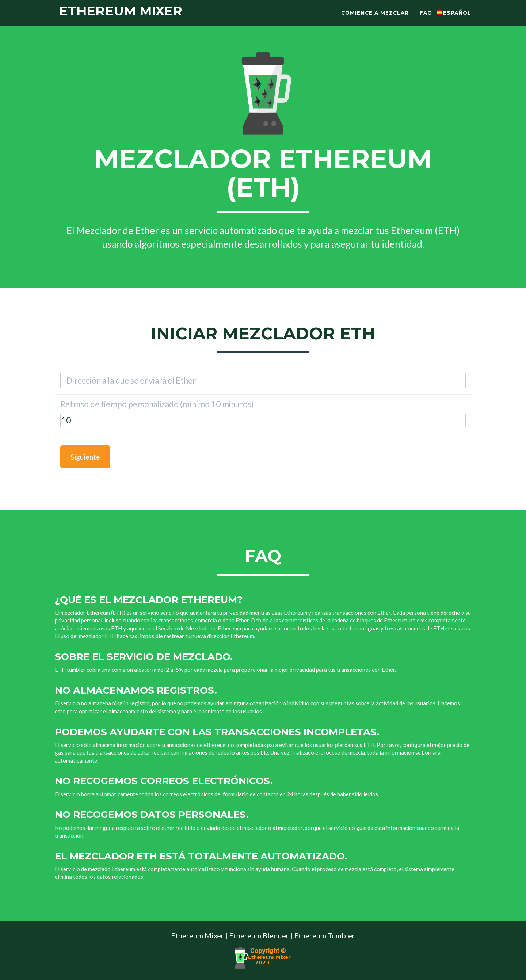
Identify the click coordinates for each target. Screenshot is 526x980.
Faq (426, 20)
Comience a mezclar (375, 20)
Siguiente (85, 457)
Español (457, 20)
